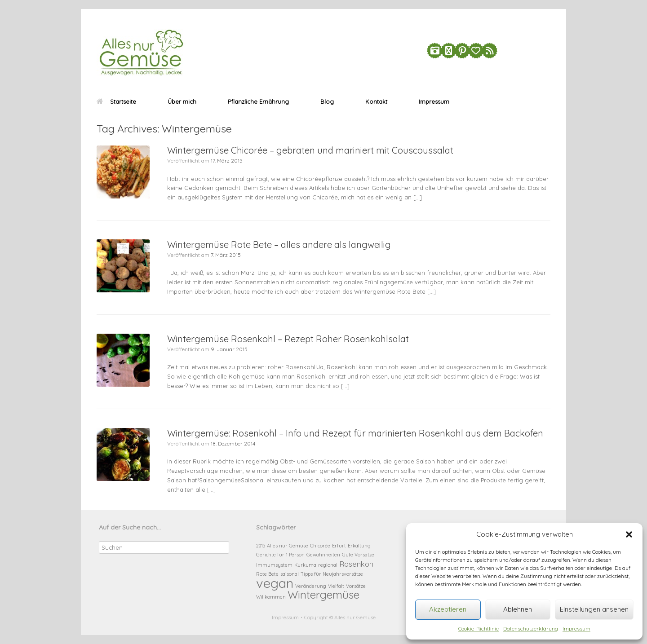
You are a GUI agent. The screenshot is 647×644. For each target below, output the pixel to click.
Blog (327, 101)
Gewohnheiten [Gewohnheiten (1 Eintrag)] (323, 555)
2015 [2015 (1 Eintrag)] (261, 546)
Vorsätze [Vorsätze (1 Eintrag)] (356, 586)
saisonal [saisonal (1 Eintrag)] (290, 574)
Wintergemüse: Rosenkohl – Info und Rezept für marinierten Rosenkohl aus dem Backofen (355, 433)
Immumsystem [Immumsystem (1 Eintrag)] (274, 565)
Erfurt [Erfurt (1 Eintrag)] (339, 546)
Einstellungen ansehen (594, 609)
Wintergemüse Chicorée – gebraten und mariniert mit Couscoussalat (310, 150)
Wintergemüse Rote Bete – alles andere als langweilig (279, 245)
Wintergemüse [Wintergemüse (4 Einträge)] (323, 595)
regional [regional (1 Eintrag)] (328, 565)
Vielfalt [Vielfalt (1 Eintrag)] (336, 586)
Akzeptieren (448, 609)
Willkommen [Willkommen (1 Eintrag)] (271, 597)
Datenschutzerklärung (531, 629)
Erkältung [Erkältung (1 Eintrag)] (359, 546)
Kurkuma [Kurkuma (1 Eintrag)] (305, 565)
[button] (629, 534)
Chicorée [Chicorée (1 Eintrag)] (320, 546)
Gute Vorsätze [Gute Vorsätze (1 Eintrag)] (358, 555)
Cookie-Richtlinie (479, 629)
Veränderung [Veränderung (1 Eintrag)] (311, 586)
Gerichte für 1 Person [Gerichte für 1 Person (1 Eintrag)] (280, 555)
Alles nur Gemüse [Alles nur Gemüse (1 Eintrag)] (288, 546)
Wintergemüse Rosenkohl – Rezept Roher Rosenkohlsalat (288, 339)
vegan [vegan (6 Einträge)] (275, 583)
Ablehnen (518, 609)
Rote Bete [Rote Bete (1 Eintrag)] (267, 574)
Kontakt (376, 101)
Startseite (116, 101)
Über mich (182, 101)
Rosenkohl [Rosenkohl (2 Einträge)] (357, 564)
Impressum (576, 629)
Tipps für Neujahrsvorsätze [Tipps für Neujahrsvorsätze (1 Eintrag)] (332, 574)
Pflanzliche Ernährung (258, 101)
